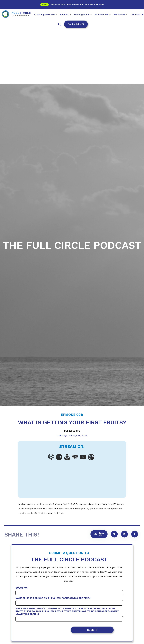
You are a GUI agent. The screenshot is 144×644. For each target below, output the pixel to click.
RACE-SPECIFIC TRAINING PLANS (85, 4)
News (45, 5)
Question (22, 588)
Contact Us (137, 14)
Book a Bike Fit (76, 24)
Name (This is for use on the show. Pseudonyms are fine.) (53, 598)
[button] (46, 14)
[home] (16, 14)
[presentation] (46, 630)
